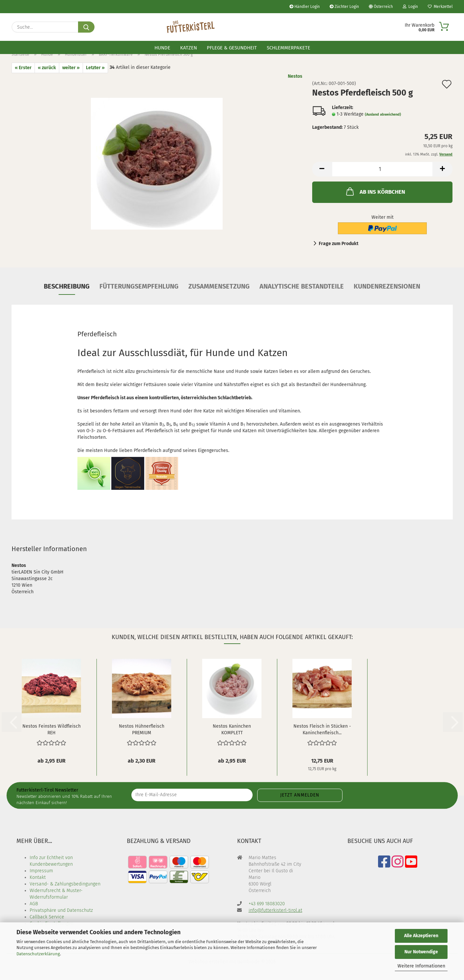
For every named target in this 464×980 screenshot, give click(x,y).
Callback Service (47, 917)
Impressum (41, 871)
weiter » (71, 68)
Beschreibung (67, 286)
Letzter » (95, 68)
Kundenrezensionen (387, 286)
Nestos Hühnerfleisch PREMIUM (142, 729)
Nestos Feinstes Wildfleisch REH (52, 729)
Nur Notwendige (421, 952)
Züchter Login (344, 7)
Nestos (295, 76)
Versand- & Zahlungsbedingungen (65, 884)
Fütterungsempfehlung (139, 286)
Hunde (162, 48)
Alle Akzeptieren (421, 936)
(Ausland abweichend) (383, 114)
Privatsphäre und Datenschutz (61, 910)
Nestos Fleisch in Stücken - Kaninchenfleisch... (322, 729)
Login (410, 7)
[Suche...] (86, 27)
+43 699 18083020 (267, 904)
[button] (322, 169)
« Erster (23, 68)
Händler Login (305, 7)
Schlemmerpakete (288, 48)
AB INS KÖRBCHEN (375, 191)
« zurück (47, 68)
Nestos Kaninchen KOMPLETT (232, 729)
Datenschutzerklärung (38, 954)
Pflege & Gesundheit (232, 48)
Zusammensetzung (219, 286)
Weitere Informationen (421, 966)
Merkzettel (440, 7)
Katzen (189, 48)
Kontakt (38, 877)
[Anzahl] (382, 169)
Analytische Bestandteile (302, 286)
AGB (34, 904)
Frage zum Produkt (339, 244)
